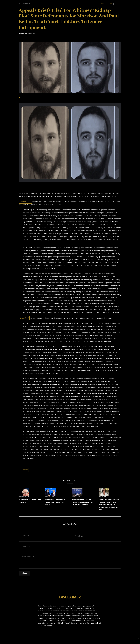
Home (20, 4)
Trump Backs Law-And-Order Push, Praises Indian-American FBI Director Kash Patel (82, 502)
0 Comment (118, 4)
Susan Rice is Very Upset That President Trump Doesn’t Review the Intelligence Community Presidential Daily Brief (109, 505)
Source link (24, 470)
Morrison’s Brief (25, 202)
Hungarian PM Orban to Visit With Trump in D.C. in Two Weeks (55, 502)
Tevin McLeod (23, 34)
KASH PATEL (27, 4)
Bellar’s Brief (24, 318)
